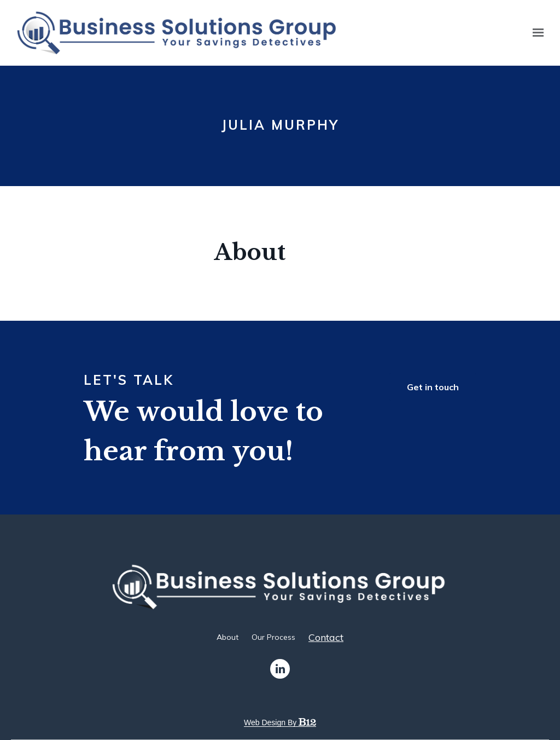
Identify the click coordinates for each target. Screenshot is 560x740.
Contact (326, 638)
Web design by (280, 722)
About (227, 637)
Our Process (273, 637)
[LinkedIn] (280, 669)
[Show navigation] (535, 33)
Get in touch (433, 387)
